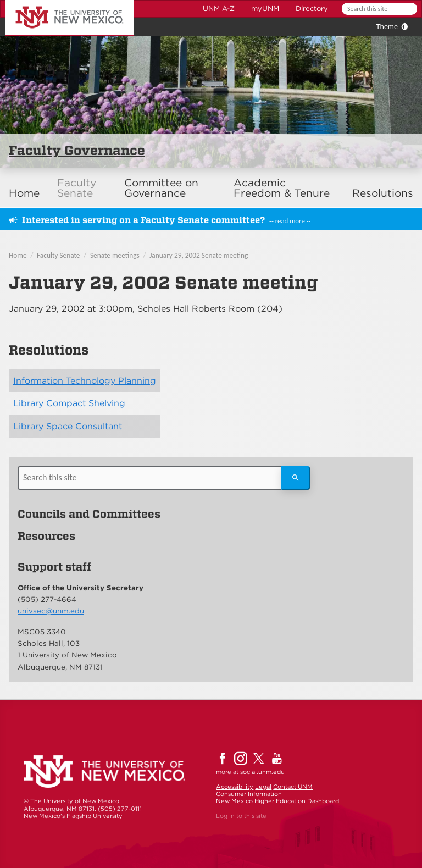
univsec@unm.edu (51, 611)
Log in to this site (241, 816)
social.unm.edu (262, 772)
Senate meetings (115, 255)
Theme (387, 27)
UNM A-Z (219, 9)
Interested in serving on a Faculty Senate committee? (143, 220)
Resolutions (383, 193)
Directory (312, 9)
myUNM (265, 9)
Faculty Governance (77, 150)
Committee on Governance (161, 188)
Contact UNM (293, 787)
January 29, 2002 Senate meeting (199, 255)
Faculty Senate (77, 188)
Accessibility (235, 787)
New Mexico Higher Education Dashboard (277, 801)
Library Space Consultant (68, 426)
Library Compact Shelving (69, 403)
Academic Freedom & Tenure (282, 188)
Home (24, 193)
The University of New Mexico (57, 2)
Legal (263, 787)
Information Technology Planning (85, 381)
